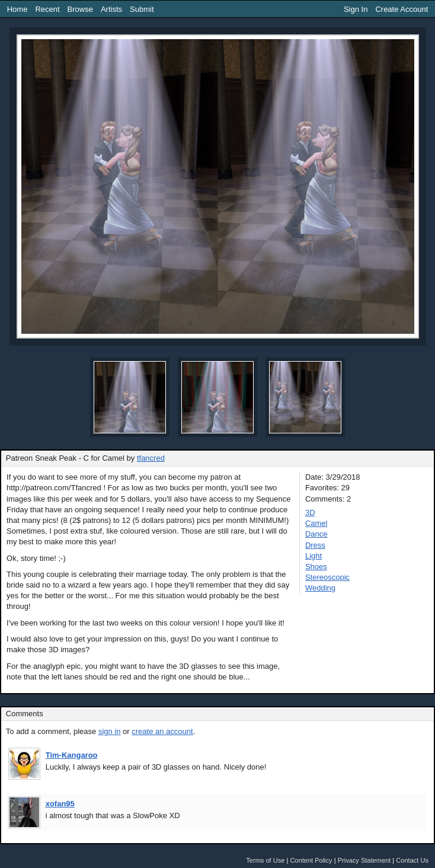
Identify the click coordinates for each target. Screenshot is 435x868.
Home (17, 9)
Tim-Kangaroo (72, 755)
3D (310, 513)
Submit (142, 9)
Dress (315, 545)
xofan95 (60, 804)
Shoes (316, 567)
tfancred (151, 458)
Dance (316, 534)
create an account (162, 731)
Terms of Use (265, 860)
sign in (110, 731)
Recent (47, 9)
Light (314, 556)
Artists (111, 9)
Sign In (356, 9)
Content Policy (311, 860)
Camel (316, 523)
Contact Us (412, 860)
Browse (80, 9)
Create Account (402, 9)
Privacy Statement (364, 860)
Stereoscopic (327, 577)
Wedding (320, 588)
